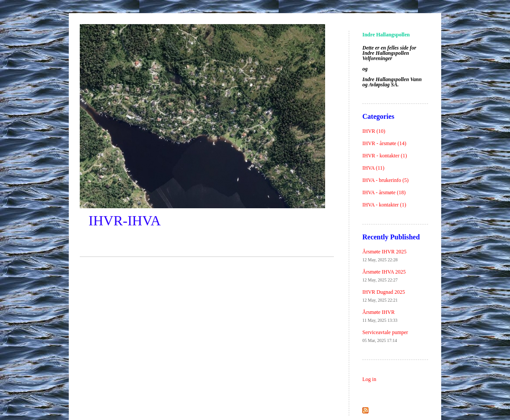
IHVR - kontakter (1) (385, 156)
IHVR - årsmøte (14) (384, 143)
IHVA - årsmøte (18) (384, 192)
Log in (369, 379)
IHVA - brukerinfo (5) (385, 180)
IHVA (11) (373, 168)
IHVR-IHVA (125, 221)
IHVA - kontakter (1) (384, 205)
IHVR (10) (374, 131)
